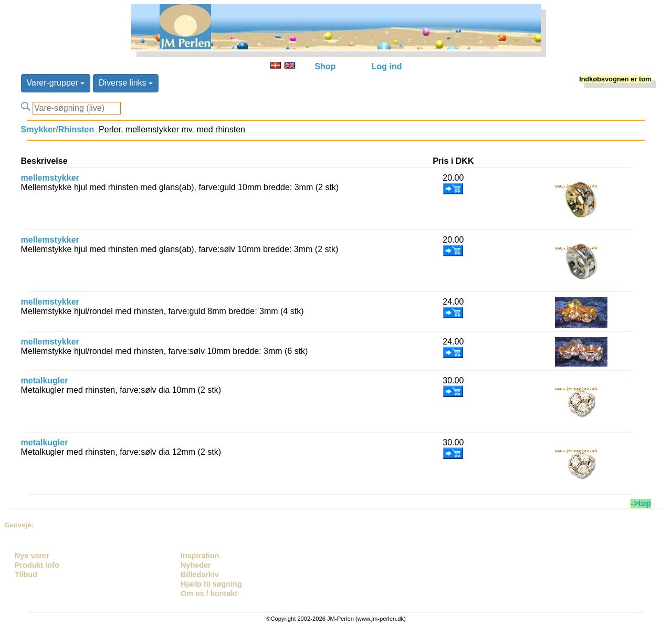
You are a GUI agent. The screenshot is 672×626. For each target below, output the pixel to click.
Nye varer (32, 556)
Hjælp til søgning (211, 584)
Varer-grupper (56, 83)
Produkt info (37, 565)
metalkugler (45, 380)
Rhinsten (76, 129)
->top (641, 503)
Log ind (387, 66)
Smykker (39, 129)
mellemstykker (50, 178)
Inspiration (200, 556)
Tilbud (26, 575)
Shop (325, 66)
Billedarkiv (200, 575)
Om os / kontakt (209, 593)
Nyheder (196, 565)
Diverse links (126, 83)
